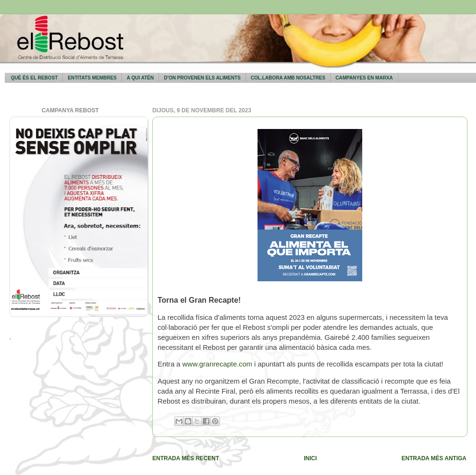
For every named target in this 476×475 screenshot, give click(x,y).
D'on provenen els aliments (202, 78)
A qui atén (140, 78)
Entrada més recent (186, 458)
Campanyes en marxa (364, 78)
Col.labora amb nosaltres (288, 78)
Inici (310, 458)
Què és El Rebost (35, 78)
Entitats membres (92, 78)
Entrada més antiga (434, 458)
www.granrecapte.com (217, 364)
